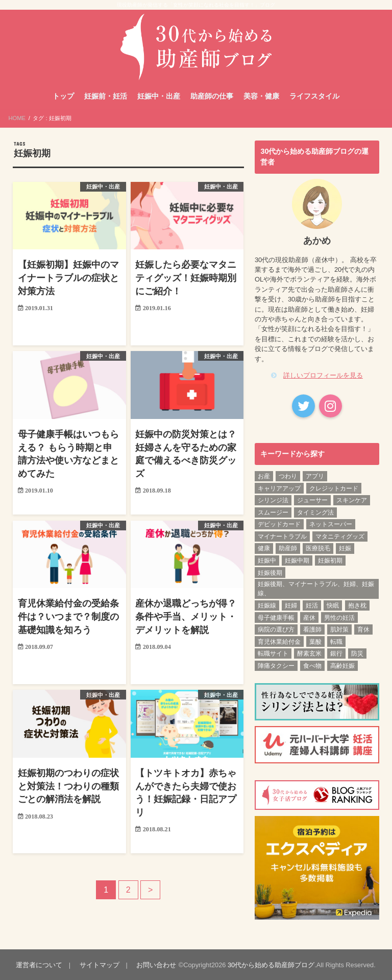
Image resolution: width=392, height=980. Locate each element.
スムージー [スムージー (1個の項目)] (273, 512)
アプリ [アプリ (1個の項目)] (315, 476)
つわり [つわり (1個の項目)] (288, 476)
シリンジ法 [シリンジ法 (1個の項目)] (273, 500)
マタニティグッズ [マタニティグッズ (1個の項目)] (340, 536)
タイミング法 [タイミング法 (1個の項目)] (315, 512)
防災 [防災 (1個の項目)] (357, 654)
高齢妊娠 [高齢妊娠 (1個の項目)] (342, 666)
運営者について (39, 965)
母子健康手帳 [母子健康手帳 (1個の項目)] (276, 618)
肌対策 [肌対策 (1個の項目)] (339, 629)
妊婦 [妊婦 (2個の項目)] (291, 605)
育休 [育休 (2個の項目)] (363, 629)
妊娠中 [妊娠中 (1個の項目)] (267, 561)
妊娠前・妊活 (106, 96)
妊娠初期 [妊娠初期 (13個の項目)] (330, 561)
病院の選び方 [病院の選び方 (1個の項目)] (276, 629)
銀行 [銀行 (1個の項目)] (336, 654)
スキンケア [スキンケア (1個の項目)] (352, 500)
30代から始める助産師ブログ (271, 965)
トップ (63, 96)
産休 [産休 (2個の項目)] (309, 618)
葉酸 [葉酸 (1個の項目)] (315, 642)
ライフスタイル (314, 96)
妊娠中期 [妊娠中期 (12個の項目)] (297, 561)
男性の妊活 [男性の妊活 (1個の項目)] (339, 618)
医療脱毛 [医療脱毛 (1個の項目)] (318, 548)
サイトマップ (100, 965)
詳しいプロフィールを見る (323, 375)
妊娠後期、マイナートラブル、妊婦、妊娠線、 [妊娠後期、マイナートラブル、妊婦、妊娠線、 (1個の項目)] (316, 589)
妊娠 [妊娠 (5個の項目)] (345, 548)
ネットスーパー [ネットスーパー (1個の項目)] (331, 524)
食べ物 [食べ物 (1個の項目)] (312, 666)
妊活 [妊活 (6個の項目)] (312, 605)
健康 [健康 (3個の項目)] (264, 548)
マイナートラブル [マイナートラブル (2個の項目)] (282, 536)
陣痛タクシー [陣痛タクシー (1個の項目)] (276, 666)
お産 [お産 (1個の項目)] (264, 476)
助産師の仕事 (212, 96)
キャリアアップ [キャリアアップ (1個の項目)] (279, 488)
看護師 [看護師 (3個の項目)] (312, 629)
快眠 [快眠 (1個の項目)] (333, 605)
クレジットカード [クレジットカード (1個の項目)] (334, 488)
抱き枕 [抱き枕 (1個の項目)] (357, 605)
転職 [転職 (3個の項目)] (336, 642)
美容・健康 (261, 96)
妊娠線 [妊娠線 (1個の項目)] (267, 605)
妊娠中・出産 (159, 96)
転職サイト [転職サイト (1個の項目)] (273, 654)
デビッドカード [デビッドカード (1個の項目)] (279, 524)
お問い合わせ (156, 965)
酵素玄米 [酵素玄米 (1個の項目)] (309, 654)
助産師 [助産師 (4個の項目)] (288, 548)
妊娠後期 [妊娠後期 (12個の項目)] (270, 573)
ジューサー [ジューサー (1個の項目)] (312, 500)
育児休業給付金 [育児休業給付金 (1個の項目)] (279, 642)
